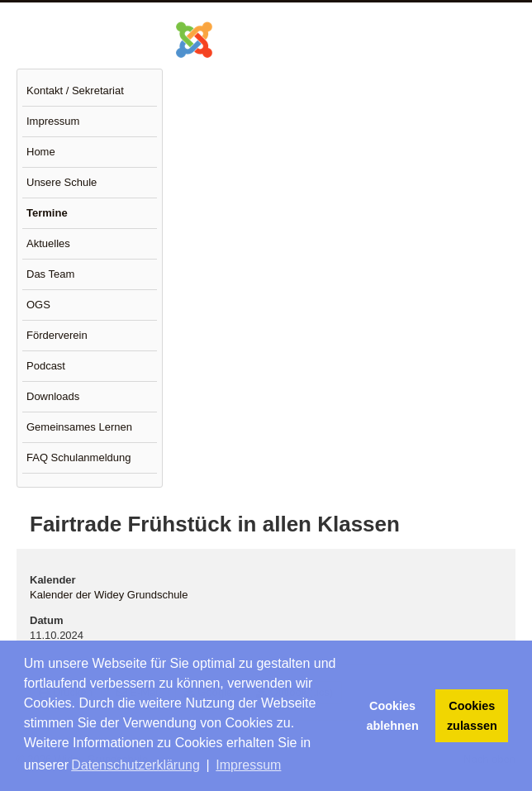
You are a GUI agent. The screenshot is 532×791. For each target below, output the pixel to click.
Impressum (53, 121)
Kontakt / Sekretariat (75, 91)
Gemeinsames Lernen (79, 427)
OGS (38, 305)
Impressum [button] (248, 765)
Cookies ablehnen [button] (393, 716)
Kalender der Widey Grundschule (109, 595)
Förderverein (57, 335)
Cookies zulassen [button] (472, 716)
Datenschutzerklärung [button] (135, 765)
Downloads (53, 396)
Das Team (50, 274)
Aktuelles (48, 243)
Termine (47, 213)
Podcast (46, 366)
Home (41, 152)
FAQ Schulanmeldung (78, 457)
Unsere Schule (62, 182)
